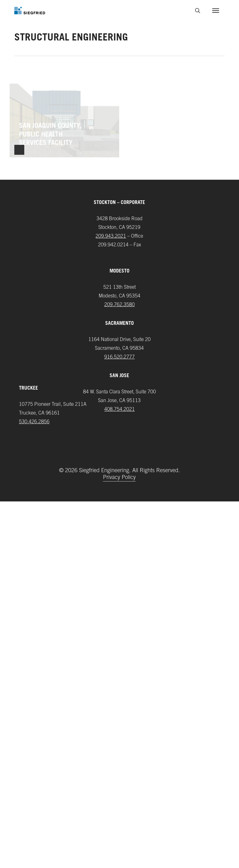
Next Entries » (19, 516)
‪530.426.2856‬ (34, 789)
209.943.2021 (111, 603)
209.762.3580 (119, 671)
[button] (216, 11)
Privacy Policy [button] (119, 845)
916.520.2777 (119, 724)
